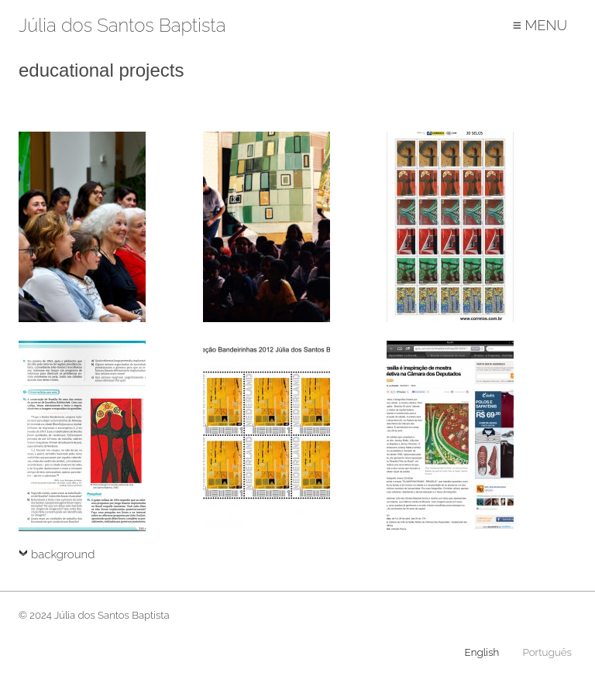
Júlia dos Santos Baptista (122, 26)
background (63, 554)
